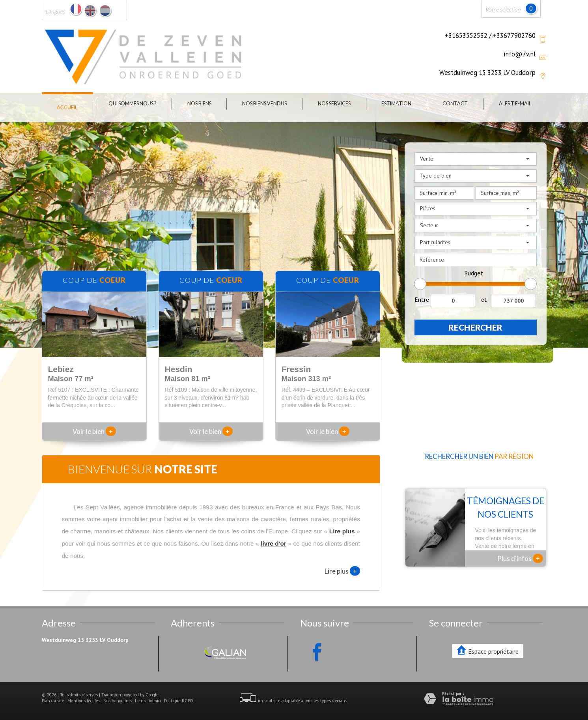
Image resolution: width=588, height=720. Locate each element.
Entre (422, 299)
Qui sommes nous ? (132, 104)
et (484, 299)
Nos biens (199, 104)
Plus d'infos (520, 558)
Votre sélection (503, 9)
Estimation (396, 104)
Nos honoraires (118, 701)
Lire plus (342, 571)
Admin (155, 701)
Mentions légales (84, 701)
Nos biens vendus (264, 104)
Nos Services (334, 104)
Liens (140, 701)
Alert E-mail (515, 104)
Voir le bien (94, 431)
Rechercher (475, 327)
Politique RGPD (179, 701)
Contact (455, 104)
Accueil (67, 108)
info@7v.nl (520, 54)
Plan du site (53, 701)
